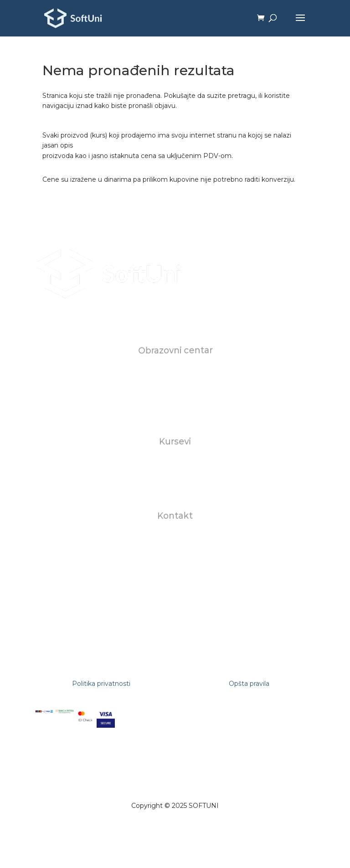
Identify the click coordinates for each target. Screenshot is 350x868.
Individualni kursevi (176, 464)
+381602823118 (175, 559)
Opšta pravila (249, 684)
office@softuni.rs (175, 538)
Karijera (175, 393)
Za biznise (175, 474)
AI (175, 484)
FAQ (175, 403)
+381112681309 (175, 569)
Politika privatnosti (101, 684)
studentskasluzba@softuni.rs (176, 548)
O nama (175, 373)
